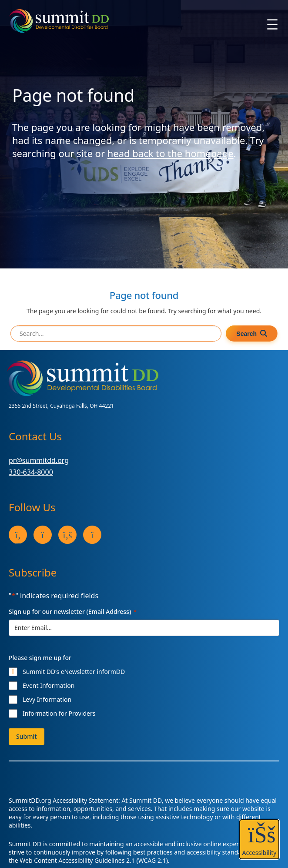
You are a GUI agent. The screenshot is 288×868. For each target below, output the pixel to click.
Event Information (49, 685)
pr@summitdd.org (39, 460)
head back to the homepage (171, 153)
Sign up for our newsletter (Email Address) (73, 612)
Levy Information (47, 699)
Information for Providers (59, 713)
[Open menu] (272, 24)
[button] (259, 839)
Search (246, 334)
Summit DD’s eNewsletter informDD (74, 672)
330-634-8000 (31, 472)
